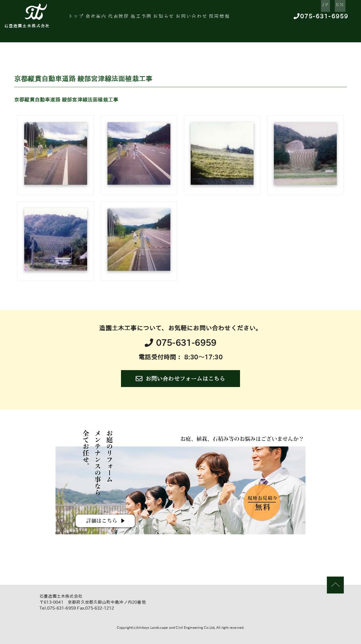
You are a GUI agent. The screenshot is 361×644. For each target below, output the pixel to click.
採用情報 (257, 18)
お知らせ (190, 18)
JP (310, 5)
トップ (82, 18)
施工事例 (162, 18)
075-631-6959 (317, 18)
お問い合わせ (224, 18)
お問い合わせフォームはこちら (180, 379)
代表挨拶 (135, 18)
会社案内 (107, 18)
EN (332, 5)
